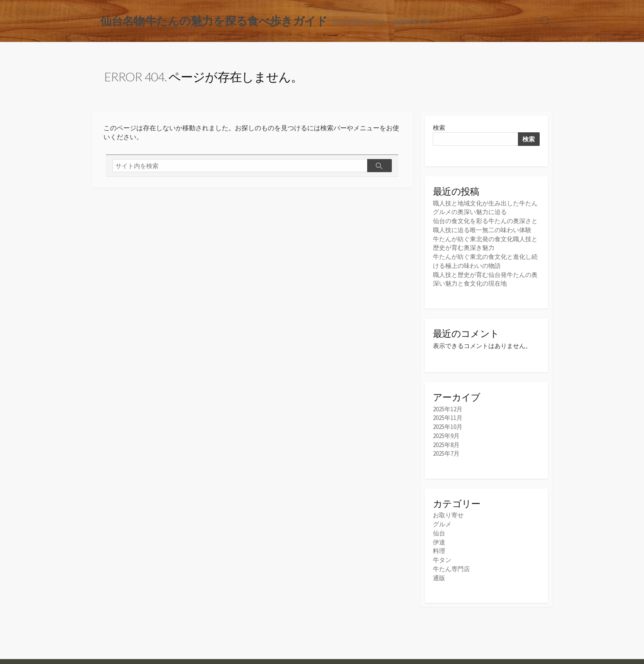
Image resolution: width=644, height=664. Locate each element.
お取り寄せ (448, 513)
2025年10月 (448, 425)
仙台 (439, 530)
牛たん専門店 (451, 565)
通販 (439, 573)
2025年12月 (448, 408)
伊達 (439, 539)
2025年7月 (446, 451)
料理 (439, 548)
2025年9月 (446, 434)
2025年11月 (448, 416)
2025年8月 (446, 442)
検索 (439, 128)
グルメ (442, 521)
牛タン (442, 556)
